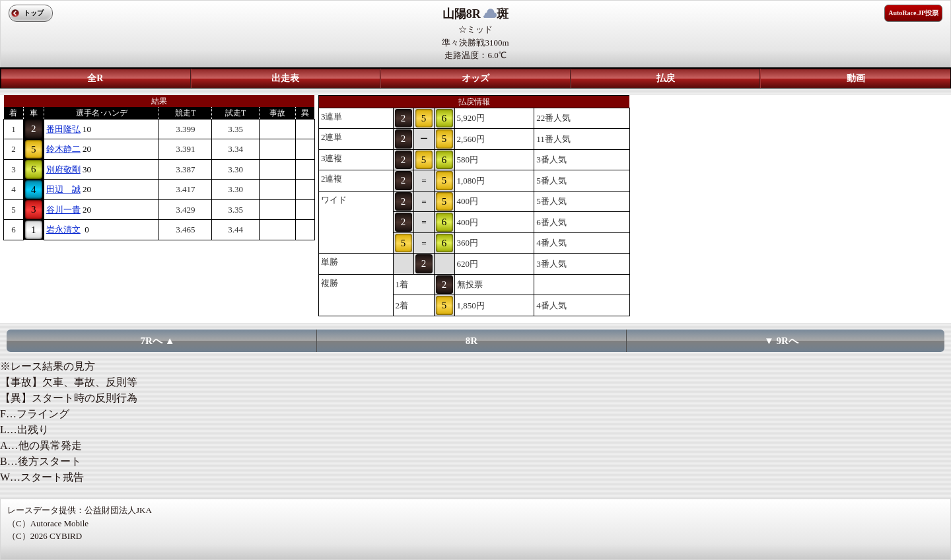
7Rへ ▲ (158, 341)
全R (95, 78)
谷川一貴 (63, 210)
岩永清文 (63, 229)
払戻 (666, 78)
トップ (34, 13)
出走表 (285, 78)
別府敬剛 (63, 169)
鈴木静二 (63, 149)
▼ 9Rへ (781, 341)
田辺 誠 (63, 189)
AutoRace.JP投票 (913, 13)
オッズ (475, 78)
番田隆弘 (63, 129)
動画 (856, 78)
